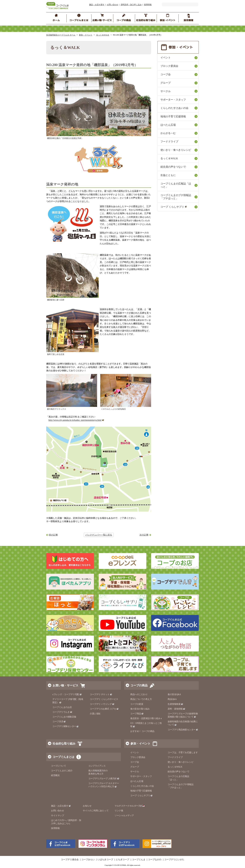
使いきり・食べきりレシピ (176, 150)
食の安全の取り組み (140, 709)
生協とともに (168, 175)
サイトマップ (57, 816)
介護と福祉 (95, 714)
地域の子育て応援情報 (173, 116)
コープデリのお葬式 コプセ (104, 709)
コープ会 (166, 74)
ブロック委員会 (169, 66)
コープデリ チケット (101, 694)
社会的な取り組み (64, 744)
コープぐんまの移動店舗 (64, 717)
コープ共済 (59, 722)
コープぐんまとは (63, 757)
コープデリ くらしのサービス (104, 699)
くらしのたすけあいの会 (174, 108)
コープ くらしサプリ (174, 207)
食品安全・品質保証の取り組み (147, 718)
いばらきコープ (105, 860)
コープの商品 (139, 685)
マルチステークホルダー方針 (130, 806)
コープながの (155, 860)
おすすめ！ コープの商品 (142, 731)
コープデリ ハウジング (102, 704)
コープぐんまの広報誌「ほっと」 (176, 185)
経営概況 (55, 775)
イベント (166, 58)
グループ (166, 83)
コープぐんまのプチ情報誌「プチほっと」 (176, 197)
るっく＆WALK (103, 35)
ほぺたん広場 (168, 125)
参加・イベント (86, 35)
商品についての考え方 (141, 699)
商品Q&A (172, 699)
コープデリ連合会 (70, 860)
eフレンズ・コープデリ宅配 (67, 694)
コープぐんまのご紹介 (62, 771)
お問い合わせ (112, 5)
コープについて (59, 766)
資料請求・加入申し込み (131, 5)
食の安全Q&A (174, 694)
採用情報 (148, 5)
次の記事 (144, 535)
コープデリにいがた (174, 860)
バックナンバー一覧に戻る (99, 535)
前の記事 (53, 535)
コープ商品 (137, 714)
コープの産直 (137, 704)
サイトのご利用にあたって (96, 811)
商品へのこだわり (139, 694)
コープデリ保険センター (66, 726)
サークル (166, 91)
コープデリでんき (62, 712)
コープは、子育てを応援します (183, 753)
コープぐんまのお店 (62, 707)
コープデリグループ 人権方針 (104, 779)
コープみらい (88, 860)
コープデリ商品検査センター (183, 730)
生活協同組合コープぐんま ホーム (61, 35)
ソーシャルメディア (124, 816)
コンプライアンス (97, 766)
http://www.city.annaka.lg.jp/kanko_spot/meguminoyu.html (75, 420)
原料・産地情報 (176, 709)
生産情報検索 (175, 704)
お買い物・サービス (65, 685)
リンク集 (119, 811)
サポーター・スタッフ (173, 100)
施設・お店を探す (97, 5)
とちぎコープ (122, 860)
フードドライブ (169, 142)
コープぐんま (139, 860)
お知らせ (87, 806)
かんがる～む (168, 133)
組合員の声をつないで (173, 167)
